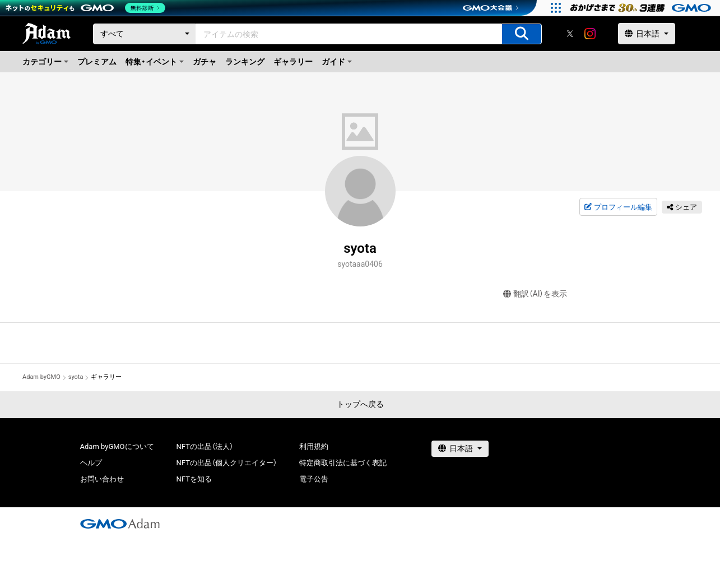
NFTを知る (194, 479)
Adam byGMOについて (117, 446)
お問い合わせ (102, 479)
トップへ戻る (360, 404)
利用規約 (314, 446)
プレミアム (97, 62)
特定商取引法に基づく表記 (343, 463)
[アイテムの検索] (522, 34)
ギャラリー (293, 62)
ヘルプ (91, 463)
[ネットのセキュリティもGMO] (86, 8)
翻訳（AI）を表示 (535, 294)
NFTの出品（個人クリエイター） (227, 463)
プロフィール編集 (618, 207)
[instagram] (590, 34)
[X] (570, 34)
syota (76, 377)
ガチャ (205, 62)
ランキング (245, 62)
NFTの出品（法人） (205, 446)
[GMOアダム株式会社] (120, 524)
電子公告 (314, 479)
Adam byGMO (41, 377)
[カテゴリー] (145, 34)
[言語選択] (647, 34)
